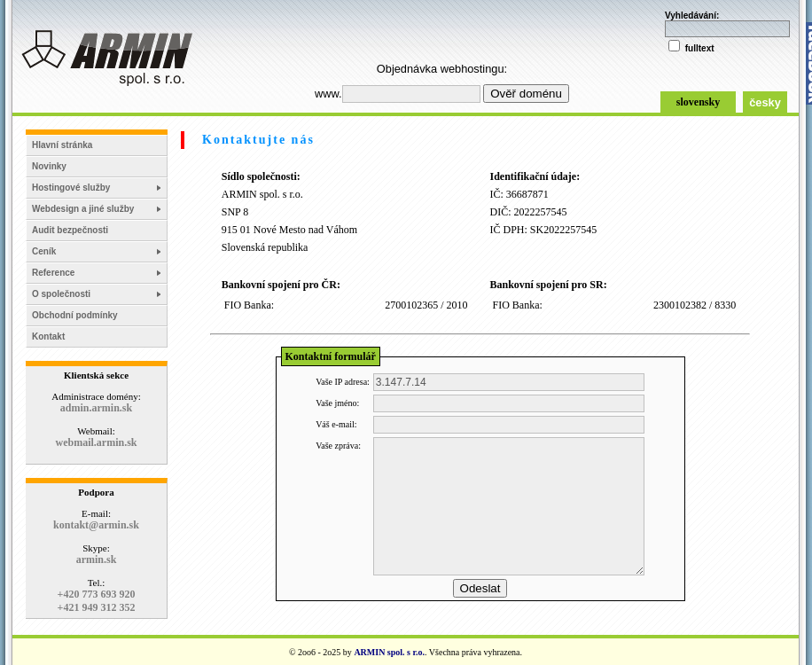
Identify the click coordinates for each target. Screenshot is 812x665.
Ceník (44, 251)
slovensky (698, 102)
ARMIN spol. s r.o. (389, 652)
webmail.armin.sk (96, 442)
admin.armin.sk (96, 408)
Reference (53, 273)
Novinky (49, 166)
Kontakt (48, 336)
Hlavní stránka (62, 145)
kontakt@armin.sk (96, 525)
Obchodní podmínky (75, 315)
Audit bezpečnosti (70, 230)
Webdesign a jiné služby (83, 209)
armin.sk (97, 559)
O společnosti (61, 294)
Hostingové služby (71, 188)
